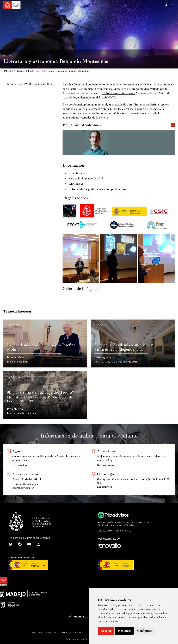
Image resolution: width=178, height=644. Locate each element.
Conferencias (35, 71)
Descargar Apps (105, 465)
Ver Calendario (20, 465)
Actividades (20, 71)
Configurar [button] (145, 631)
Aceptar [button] (106, 631)
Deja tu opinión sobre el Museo (115, 531)
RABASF (7, 71)
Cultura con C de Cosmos (119, 94)
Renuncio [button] (124, 631)
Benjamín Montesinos (119, 125)
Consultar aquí (31, 484)
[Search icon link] (166, 6)
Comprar (29, 488)
